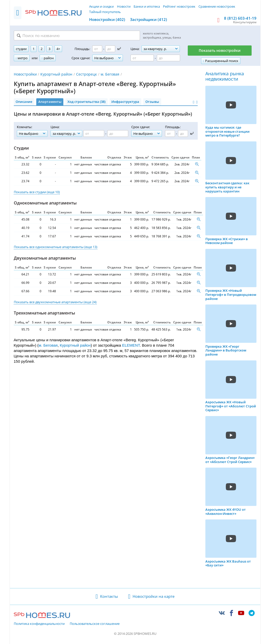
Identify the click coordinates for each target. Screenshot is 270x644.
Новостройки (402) (107, 19)
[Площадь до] (110, 49)
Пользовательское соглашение (95, 624)
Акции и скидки (101, 6)
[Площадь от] (97, 49)
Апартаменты (50, 102)
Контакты (109, 596)
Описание (24, 102)
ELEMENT (131, 345)
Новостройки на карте (154, 596)
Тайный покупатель (105, 12)
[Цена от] (142, 58)
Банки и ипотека (147, 6)
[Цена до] (168, 58)
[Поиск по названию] (77, 35)
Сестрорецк (86, 74)
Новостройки (25, 74)
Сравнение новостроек (217, 6)
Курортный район (56, 74)
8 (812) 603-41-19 (240, 18)
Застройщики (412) (149, 19)
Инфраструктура (125, 102)
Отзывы (152, 102)
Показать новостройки (220, 50)
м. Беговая (110, 74)
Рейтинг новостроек (179, 6)
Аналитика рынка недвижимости (225, 76)
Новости (124, 6)
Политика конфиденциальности (39, 624)
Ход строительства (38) (86, 102)
